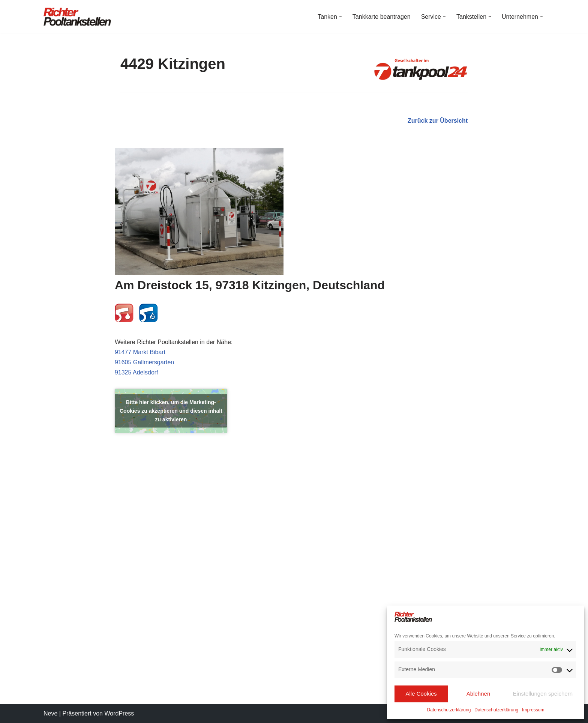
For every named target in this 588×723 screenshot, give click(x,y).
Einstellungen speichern (543, 694)
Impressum (533, 710)
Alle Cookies (421, 694)
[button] (340, 17)
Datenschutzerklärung (449, 710)
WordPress (119, 713)
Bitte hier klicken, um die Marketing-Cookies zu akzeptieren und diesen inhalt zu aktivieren (171, 411)
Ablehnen (478, 694)
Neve (50, 713)
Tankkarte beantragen (382, 17)
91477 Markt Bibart (140, 352)
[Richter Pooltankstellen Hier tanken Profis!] (77, 17)
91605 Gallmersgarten (144, 362)
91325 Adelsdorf (136, 372)
